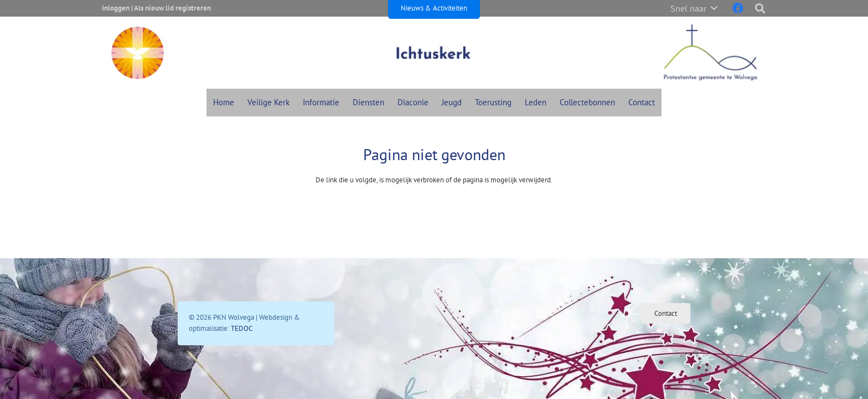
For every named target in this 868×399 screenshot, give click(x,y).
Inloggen (116, 8)
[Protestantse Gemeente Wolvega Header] (710, 53)
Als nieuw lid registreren (172, 8)
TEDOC (242, 328)
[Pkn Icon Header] (138, 53)
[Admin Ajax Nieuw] (434, 53)
